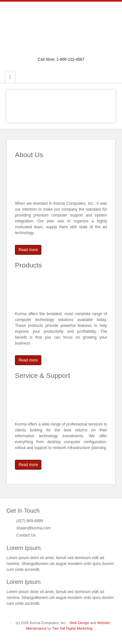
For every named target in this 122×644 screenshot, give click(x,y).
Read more (28, 250)
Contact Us (26, 535)
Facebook (57, 50)
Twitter (74, 50)
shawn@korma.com (34, 528)
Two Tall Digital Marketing (72, 628)
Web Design (79, 623)
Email (48, 50)
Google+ (66, 50)
